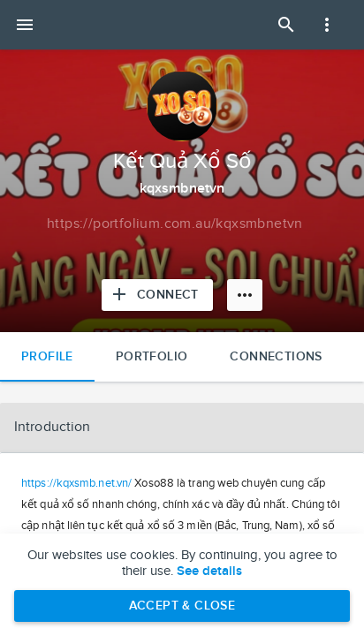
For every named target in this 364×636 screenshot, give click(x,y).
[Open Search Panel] (286, 25)
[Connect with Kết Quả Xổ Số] (157, 295)
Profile (47, 356)
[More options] (245, 295)
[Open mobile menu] (25, 25)
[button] (182, 428)
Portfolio (152, 356)
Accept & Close (182, 606)
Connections (276, 356)
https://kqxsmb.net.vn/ (76, 483)
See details (209, 572)
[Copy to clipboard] (175, 224)
